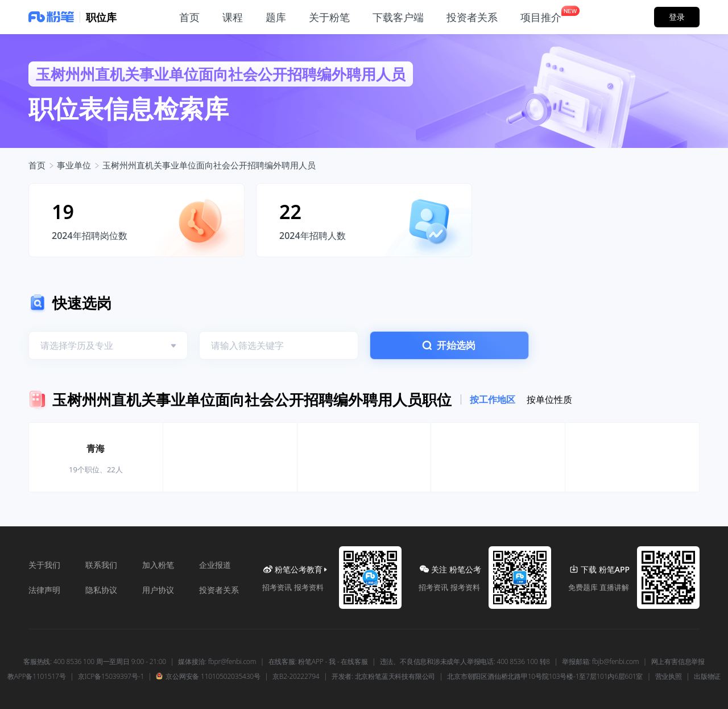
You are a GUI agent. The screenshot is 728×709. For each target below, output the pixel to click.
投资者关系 (219, 590)
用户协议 (158, 590)
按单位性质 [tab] (549, 399)
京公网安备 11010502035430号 (208, 677)
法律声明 (44, 590)
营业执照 (669, 677)
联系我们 (101, 565)
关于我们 (44, 565)
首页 (37, 165)
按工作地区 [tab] (493, 399)
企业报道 (215, 565)
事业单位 (74, 165)
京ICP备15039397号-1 (111, 677)
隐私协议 (101, 590)
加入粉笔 (158, 565)
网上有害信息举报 (678, 662)
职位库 (101, 17)
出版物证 (707, 677)
